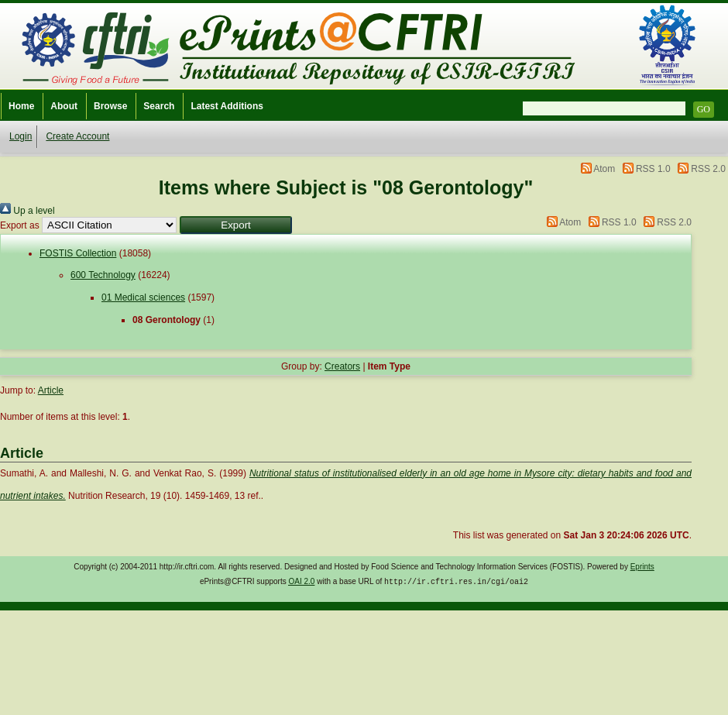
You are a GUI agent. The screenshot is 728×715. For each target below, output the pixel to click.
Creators (342, 366)
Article (51, 390)
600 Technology (103, 275)
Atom (604, 169)
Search (159, 106)
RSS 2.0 (708, 169)
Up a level (27, 211)
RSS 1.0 (653, 169)
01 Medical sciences (143, 297)
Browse (110, 106)
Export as (20, 225)
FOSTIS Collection (78, 253)
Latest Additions (227, 106)
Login (21, 136)
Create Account (77, 136)
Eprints (642, 567)
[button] (236, 225)
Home (21, 106)
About (64, 106)
